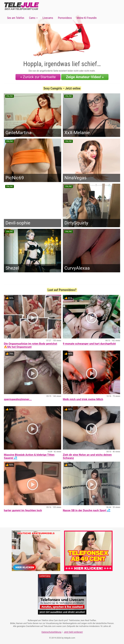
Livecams (48, 18)
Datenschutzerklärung (51, 632)
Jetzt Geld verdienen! (73, 632)
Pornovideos (65, 18)
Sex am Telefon (16, 18)
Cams (33, 18)
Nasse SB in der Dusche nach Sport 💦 (87, 510)
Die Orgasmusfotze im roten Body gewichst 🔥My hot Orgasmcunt (31, 345)
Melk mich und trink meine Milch (83, 399)
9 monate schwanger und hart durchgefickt (89, 344)
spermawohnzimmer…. (18, 399)
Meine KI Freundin (87, 18)
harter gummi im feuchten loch (23, 510)
